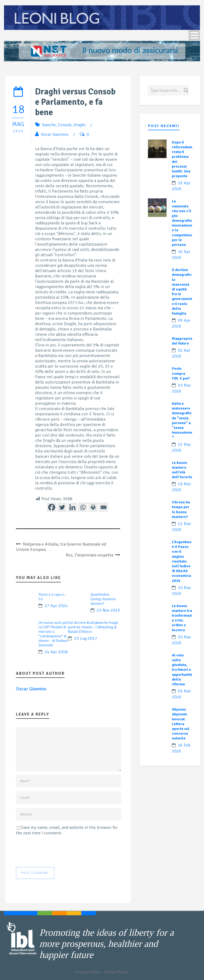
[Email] (103, 507)
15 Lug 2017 (86, 638)
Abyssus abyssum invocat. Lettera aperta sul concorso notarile (181, 724)
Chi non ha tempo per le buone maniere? (181, 509)
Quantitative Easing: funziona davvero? (103, 599)
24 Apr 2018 (56, 652)
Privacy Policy (88, 972)
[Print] (93, 507)
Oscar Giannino (55, 134)
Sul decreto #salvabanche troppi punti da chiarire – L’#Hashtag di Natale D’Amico (93, 627)
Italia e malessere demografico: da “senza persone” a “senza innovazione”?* (184, 420)
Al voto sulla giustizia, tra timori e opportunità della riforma (182, 670)
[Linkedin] (72, 507)
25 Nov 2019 (108, 610)
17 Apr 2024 (56, 606)
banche (49, 125)
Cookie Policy (116, 972)
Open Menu (194, 35)
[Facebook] (52, 507)
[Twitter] (62, 507)
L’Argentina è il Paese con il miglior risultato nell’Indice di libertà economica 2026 (182, 561)
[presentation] (56, 851)
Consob (65, 125)
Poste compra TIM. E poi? (181, 373)
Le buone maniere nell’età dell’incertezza (185, 470)
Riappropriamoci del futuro (186, 341)
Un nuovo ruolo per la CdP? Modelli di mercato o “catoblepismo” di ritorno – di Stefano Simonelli (53, 634)
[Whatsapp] (83, 507)
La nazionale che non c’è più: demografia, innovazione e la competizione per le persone (183, 223)
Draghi (80, 125)
